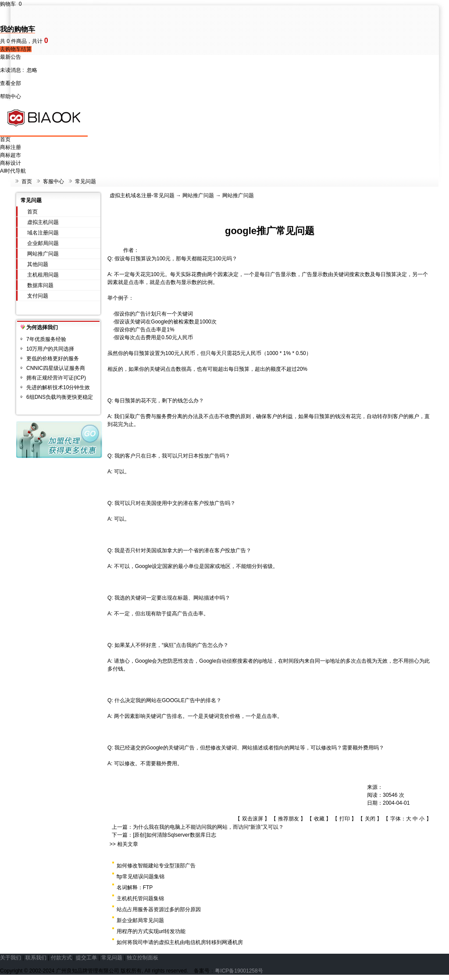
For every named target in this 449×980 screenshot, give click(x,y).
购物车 (11, 4)
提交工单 (86, 958)
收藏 (319, 819)
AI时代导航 (13, 171)
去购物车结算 (16, 49)
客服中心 (53, 181)
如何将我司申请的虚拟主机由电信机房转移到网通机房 (180, 942)
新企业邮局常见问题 (140, 920)
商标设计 (11, 163)
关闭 (370, 819)
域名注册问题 (43, 233)
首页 (5, 139)
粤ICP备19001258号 (239, 971)
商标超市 (11, 155)
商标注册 (11, 147)
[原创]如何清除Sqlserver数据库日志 (174, 835)
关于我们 (11, 958)
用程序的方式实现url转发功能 (151, 931)
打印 (345, 819)
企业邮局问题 (43, 243)
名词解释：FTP (135, 888)
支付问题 (38, 296)
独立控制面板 (143, 958)
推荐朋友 (289, 819)
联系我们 (36, 958)
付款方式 (61, 958)
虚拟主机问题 (43, 222)
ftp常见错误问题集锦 (141, 877)
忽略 (32, 70)
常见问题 (86, 181)
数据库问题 (40, 285)
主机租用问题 (43, 275)
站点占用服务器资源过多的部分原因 (159, 909)
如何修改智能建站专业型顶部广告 (156, 866)
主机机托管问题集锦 (140, 898)
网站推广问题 (43, 254)
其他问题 (38, 264)
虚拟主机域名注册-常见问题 (142, 195)
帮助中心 (11, 96)
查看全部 (11, 83)
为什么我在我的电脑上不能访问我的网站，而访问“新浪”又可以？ (208, 827)
